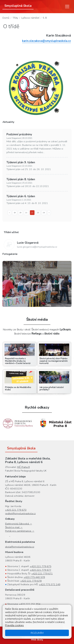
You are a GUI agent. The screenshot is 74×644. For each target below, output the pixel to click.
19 (15, 213)
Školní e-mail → (14, 527)
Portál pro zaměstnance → (20, 531)
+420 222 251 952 (41, 608)
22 (32, 213)
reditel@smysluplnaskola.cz (20, 513)
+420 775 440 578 (34, 577)
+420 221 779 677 (41, 570)
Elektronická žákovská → (19, 524)
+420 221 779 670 (16, 510)
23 (38, 213)
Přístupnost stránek (45, 631)
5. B (45, 18)
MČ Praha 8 (23, 467)
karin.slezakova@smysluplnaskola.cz (46, 41)
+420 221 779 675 (41, 566)
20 (20, 213)
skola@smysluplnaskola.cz (20, 547)
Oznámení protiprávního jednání (31, 635)
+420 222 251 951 (33, 611)
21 (26, 213)
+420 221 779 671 (42, 574)
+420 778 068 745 (29, 619)
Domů (6, 18)
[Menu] (67, 7)
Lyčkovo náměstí (30, 18)
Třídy (15, 18)
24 (44, 213)
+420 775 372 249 (50, 584)
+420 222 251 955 (29, 615)
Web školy (37, 640)
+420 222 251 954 (30, 604)
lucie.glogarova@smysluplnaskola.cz (37, 247)
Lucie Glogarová (28, 243)
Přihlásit (57, 635)
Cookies (63, 631)
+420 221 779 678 (31, 581)
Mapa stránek (24, 631)
